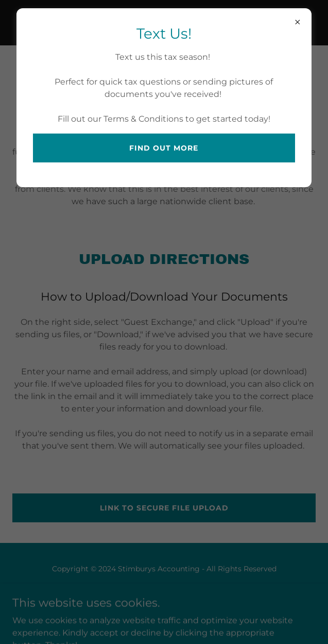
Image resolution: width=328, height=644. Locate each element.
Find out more (164, 148)
